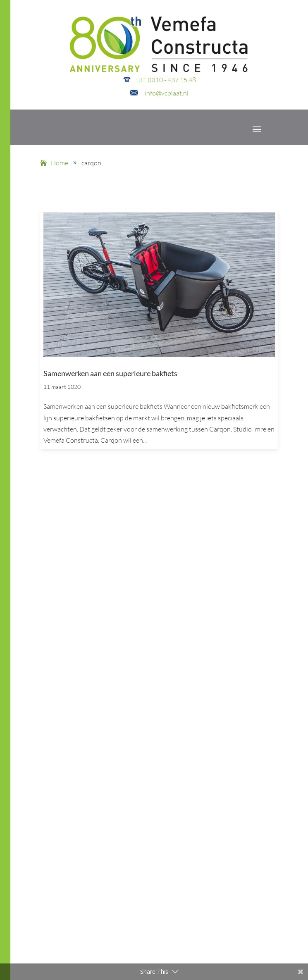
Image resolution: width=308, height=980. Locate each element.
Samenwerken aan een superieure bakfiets (110, 373)
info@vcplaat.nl (167, 93)
